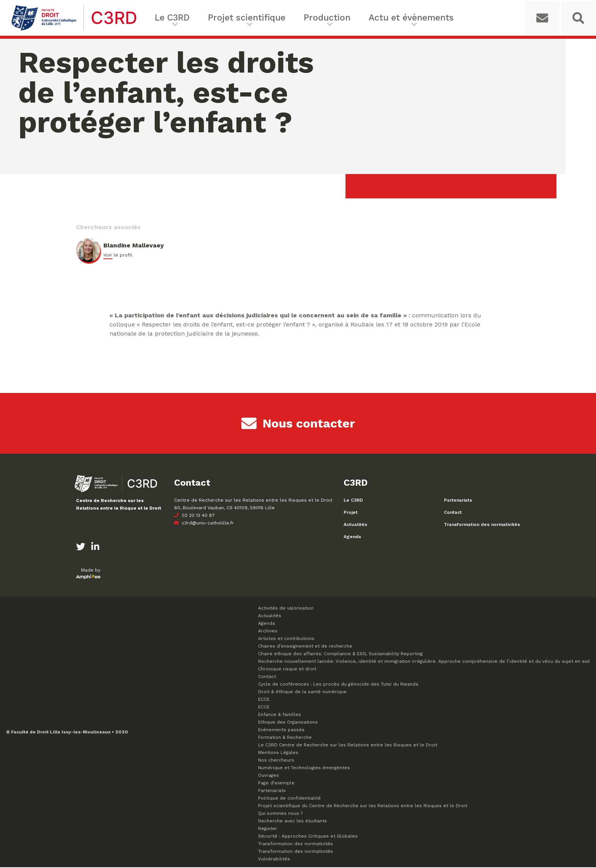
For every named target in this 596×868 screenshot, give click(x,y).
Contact (453, 513)
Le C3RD (172, 18)
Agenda (352, 537)
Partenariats (458, 501)
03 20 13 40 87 (194, 516)
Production (303, 18)
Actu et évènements (373, 18)
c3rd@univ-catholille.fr (204, 524)
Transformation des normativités (482, 525)
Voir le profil (118, 256)
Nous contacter (298, 424)
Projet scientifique (236, 18)
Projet (351, 513)
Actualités (355, 525)
